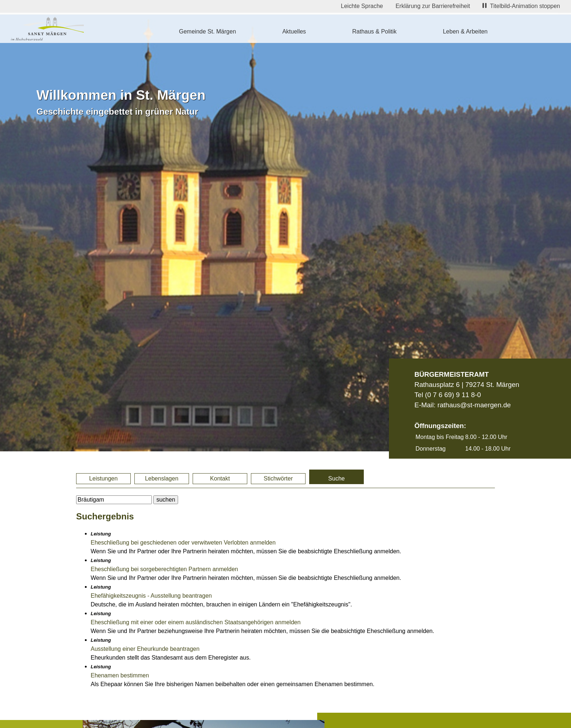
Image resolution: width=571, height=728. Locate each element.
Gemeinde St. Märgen (208, 31)
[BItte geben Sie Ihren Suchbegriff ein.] (114, 500)
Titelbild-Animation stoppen (521, 6)
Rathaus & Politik (374, 31)
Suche (336, 478)
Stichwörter (278, 478)
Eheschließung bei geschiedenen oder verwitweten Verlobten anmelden (183, 543)
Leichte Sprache (362, 6)
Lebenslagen (162, 478)
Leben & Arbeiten (465, 31)
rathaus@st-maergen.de (474, 405)
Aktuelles (294, 31)
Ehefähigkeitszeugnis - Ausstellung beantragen (151, 596)
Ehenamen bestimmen (120, 675)
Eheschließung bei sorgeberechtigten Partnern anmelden (164, 569)
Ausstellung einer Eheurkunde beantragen (145, 649)
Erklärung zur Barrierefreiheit (433, 6)
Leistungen (103, 478)
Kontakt (220, 478)
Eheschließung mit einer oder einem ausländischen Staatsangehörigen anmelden (196, 622)
